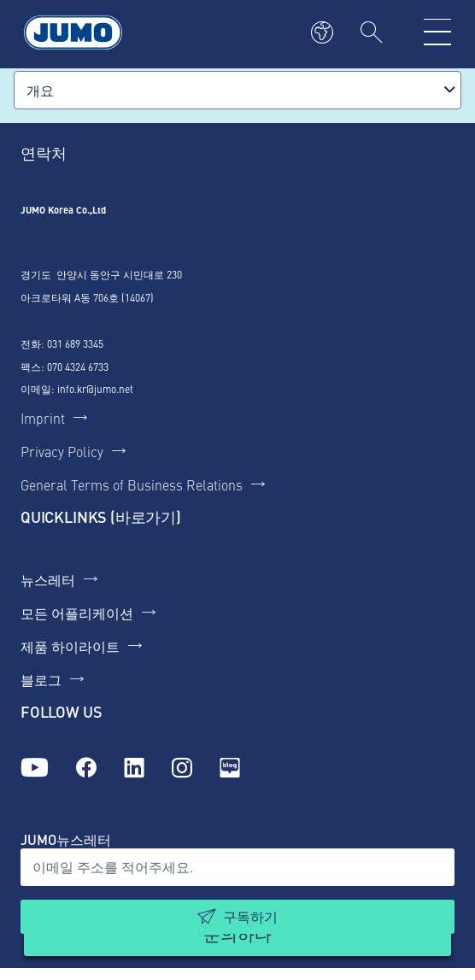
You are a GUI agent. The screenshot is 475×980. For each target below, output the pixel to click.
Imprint (43, 418)
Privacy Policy (62, 451)
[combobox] (237, 90)
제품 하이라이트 (70, 646)
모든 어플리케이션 (77, 613)
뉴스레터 (48, 579)
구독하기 (250, 916)
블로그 (41, 679)
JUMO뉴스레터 (66, 839)
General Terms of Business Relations (132, 484)
